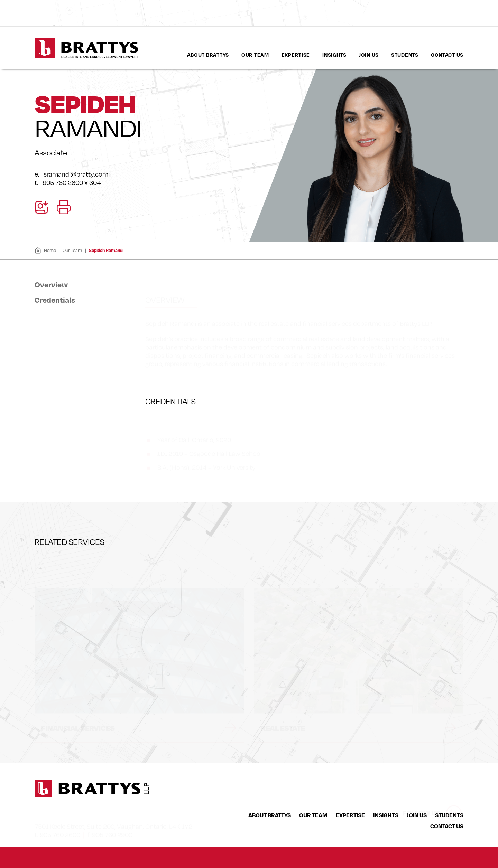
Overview (51, 284)
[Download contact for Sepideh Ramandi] (41, 207)
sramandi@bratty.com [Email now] (76, 174)
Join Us (369, 55)
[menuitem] (208, 55)
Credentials (55, 300)
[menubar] (325, 55)
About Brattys (208, 55)
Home (45, 251)
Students (405, 55)
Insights (334, 55)
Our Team (255, 55)
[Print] (64, 207)
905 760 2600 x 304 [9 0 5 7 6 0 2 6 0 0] (72, 182)
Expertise (296, 55)
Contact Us (447, 55)
